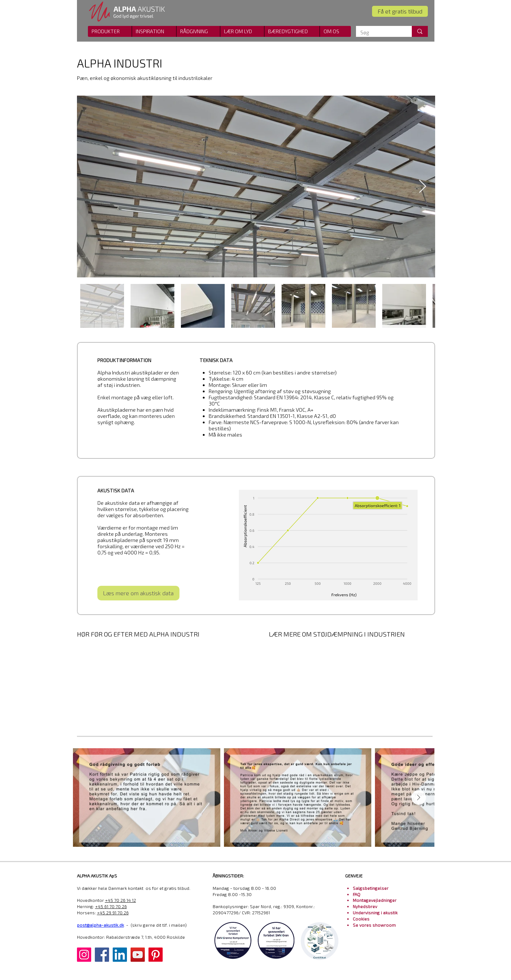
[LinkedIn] (120, 955)
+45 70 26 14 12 (121, 900)
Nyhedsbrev (365, 906)
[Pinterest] (156, 955)
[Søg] (378, 32)
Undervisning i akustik (375, 912)
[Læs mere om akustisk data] (138, 593)
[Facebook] (102, 955)
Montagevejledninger (375, 900)
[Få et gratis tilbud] (400, 11)
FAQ (357, 894)
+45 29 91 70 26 (113, 912)
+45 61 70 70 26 (111, 906)
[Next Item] (423, 187)
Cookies (361, 919)
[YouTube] (138, 955)
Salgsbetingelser (371, 888)
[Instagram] (84, 955)
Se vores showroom (374, 925)
